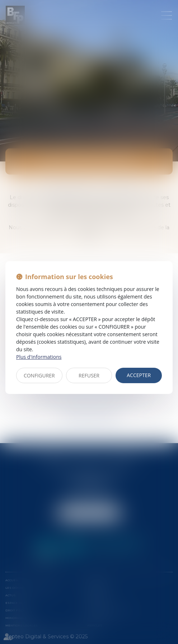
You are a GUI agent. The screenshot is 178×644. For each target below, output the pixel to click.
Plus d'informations (39, 357)
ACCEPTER (139, 375)
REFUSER (89, 375)
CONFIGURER (39, 375)
